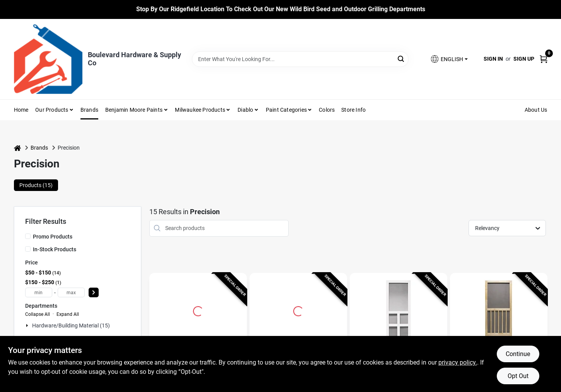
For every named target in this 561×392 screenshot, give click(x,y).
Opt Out (518, 376)
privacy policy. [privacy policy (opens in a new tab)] (458, 362)
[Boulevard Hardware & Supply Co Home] (48, 59)
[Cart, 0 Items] (544, 59)
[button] (449, 59)
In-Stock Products (55, 249)
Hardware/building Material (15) (71, 326)
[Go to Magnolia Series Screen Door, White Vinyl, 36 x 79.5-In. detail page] (298, 310)
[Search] (401, 59)
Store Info (353, 110)
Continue (518, 354)
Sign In (493, 59)
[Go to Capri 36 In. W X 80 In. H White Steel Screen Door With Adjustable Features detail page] (198, 310)
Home (21, 110)
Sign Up (524, 59)
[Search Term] (300, 59)
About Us (536, 110)
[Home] (17, 148)
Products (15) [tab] (36, 185)
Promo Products (53, 237)
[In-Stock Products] (28, 249)
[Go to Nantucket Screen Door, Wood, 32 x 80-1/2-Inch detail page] (499, 310)
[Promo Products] (28, 236)
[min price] (39, 292)
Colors (327, 110)
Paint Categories (286, 110)
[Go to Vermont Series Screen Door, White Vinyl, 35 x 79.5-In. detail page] (398, 310)
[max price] (71, 292)
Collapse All (38, 314)
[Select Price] (94, 292)
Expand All (68, 314)
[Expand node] (28, 326)
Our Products (52, 110)
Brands (89, 110)
